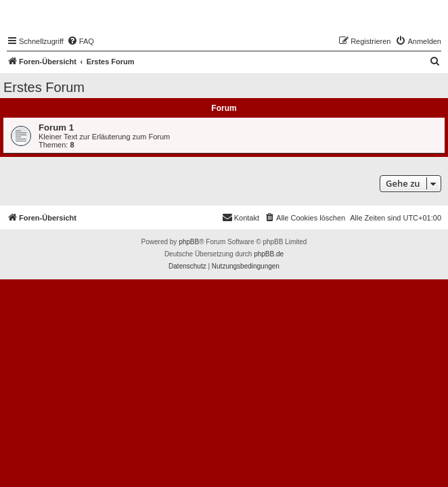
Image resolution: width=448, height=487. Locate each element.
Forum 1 (56, 127)
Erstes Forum (44, 87)
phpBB (189, 242)
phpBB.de (269, 254)
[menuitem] (81, 41)
